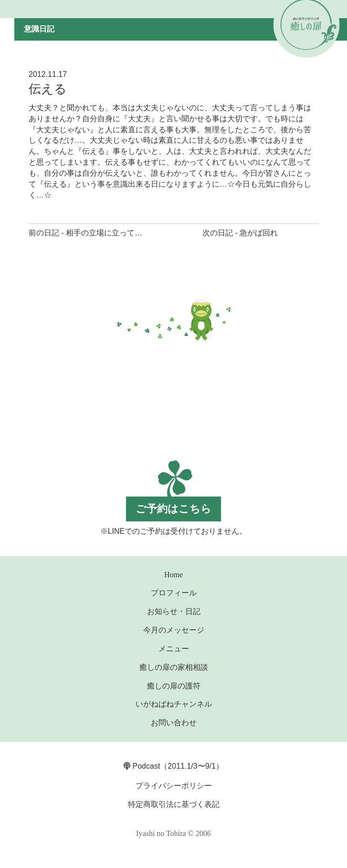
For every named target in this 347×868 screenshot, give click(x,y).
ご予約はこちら (173, 509)
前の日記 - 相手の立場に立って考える (93, 233)
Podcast (142, 766)
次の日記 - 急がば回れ (240, 233)
